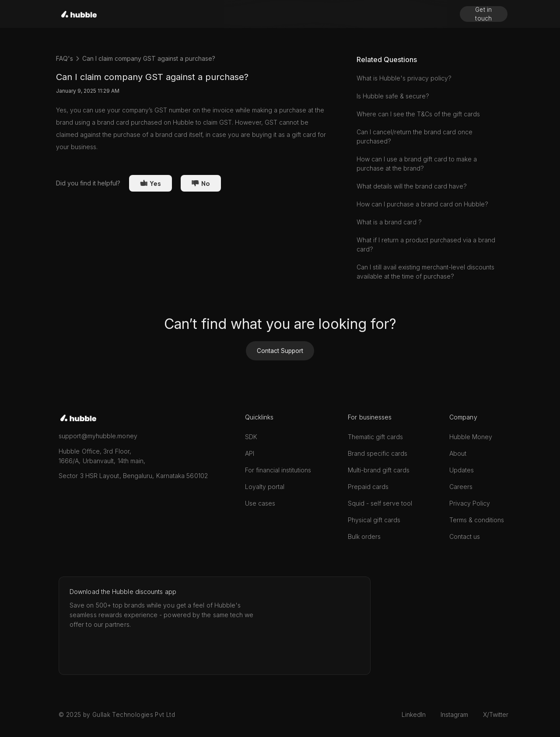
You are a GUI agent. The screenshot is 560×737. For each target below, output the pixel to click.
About (458, 453)
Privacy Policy (470, 503)
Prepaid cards (368, 487)
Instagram (454, 714)
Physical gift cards (374, 520)
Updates (462, 470)
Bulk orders (364, 536)
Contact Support (280, 351)
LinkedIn (414, 714)
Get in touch (484, 14)
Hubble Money (471, 437)
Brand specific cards (378, 453)
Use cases (260, 503)
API (250, 453)
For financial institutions (278, 470)
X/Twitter (496, 714)
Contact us (465, 536)
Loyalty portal (265, 487)
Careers (461, 487)
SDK (251, 437)
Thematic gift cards (375, 437)
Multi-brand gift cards (379, 470)
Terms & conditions (477, 520)
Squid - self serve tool (380, 503)
